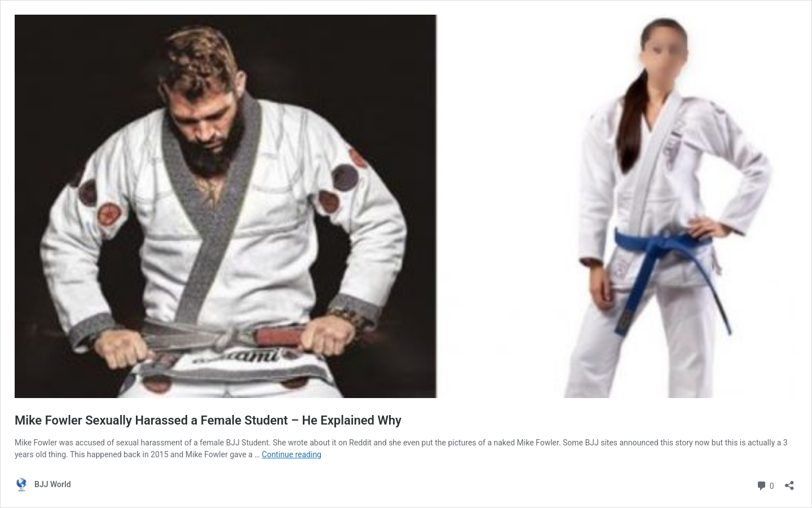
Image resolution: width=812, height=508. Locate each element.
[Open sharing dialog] (789, 482)
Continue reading (292, 454)
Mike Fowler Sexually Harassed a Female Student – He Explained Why (208, 420)
